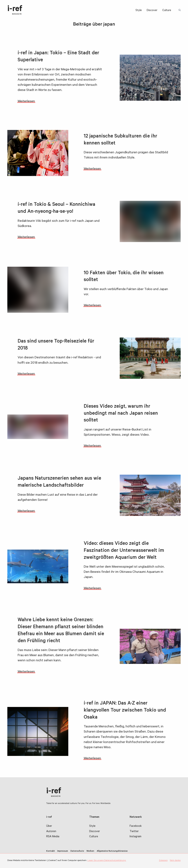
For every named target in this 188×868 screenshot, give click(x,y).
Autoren (51, 832)
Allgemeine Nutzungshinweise (112, 851)
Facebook (136, 826)
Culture (167, 11)
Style (139, 11)
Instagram (135, 837)
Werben (90, 851)
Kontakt (51, 851)
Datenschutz (77, 851)
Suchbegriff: (180, 10)
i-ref (15, 10)
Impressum (63, 851)
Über (49, 826)
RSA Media (53, 837)
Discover (152, 11)
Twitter (134, 832)
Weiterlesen (26, 102)
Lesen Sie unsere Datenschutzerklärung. (107, 861)
